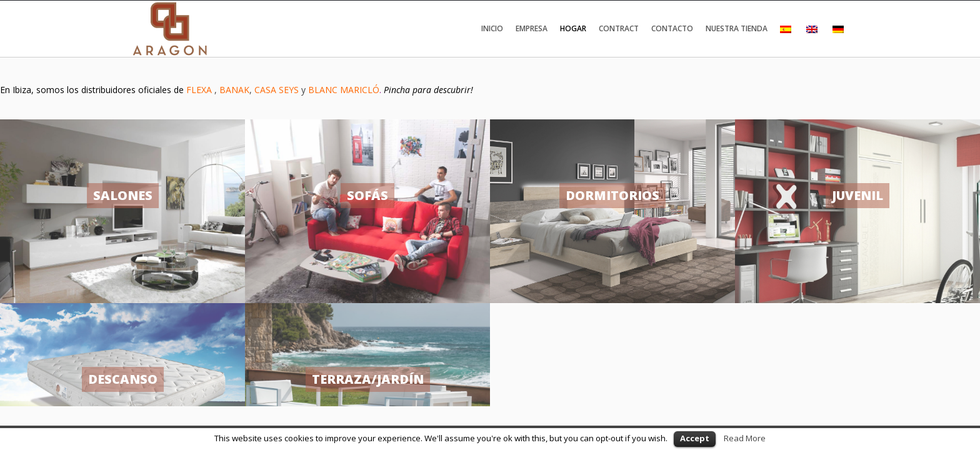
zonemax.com (826, 354)
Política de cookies (247, 354)
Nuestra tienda (737, 28)
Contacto (672, 28)
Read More (745, 438)
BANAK (234, 90)
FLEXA (200, 90)
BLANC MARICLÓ (344, 90)
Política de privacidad (168, 354)
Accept (695, 438)
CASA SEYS (277, 90)
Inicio (492, 28)
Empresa (532, 28)
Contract (619, 28)
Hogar (573, 28)
